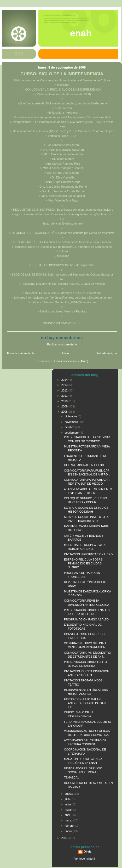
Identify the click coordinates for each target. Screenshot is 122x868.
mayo (69, 810)
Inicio (66, 353)
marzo (69, 820)
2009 (65, 406)
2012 (65, 390)
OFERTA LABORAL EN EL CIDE (85, 465)
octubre (70, 427)
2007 (65, 838)
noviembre (72, 422)
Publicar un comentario (62, 344)
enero (69, 831)
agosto (69, 794)
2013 (65, 385)
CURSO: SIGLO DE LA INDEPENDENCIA (62, 74)
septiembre (72, 433)
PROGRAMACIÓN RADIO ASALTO (86, 619)
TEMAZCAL (72, 777)
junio (68, 804)
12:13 (76, 323)
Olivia (87, 852)
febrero (70, 826)
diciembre (71, 416)
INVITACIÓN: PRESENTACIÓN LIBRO (88, 554)
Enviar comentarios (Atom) (71, 361)
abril (68, 815)
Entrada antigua (107, 353)
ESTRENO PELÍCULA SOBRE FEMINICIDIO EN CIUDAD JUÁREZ (83, 563)
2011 (65, 396)
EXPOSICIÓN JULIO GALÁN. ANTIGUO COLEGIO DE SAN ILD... (85, 703)
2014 (65, 380)
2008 (65, 412)
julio (68, 799)
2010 (65, 401)
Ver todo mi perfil (85, 859)
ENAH (81, 33)
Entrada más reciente (21, 353)
